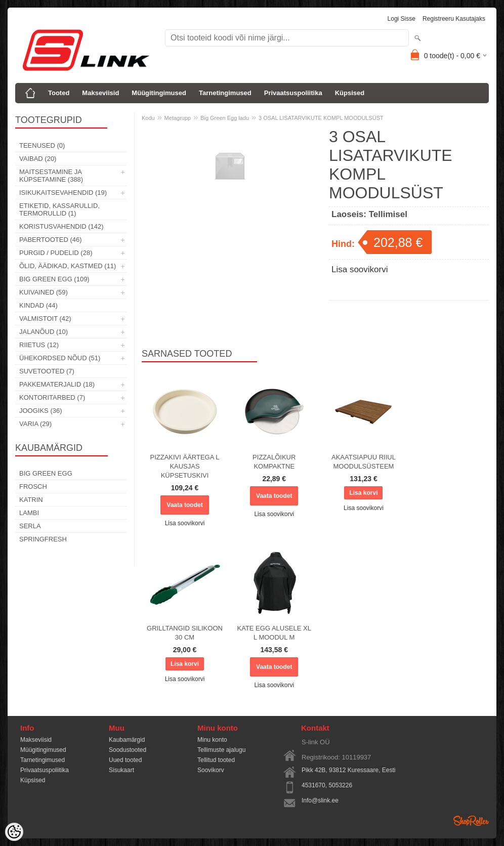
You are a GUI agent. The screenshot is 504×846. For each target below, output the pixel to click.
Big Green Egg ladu (225, 118)
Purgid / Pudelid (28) (56, 253)
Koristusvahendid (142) (61, 226)
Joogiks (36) (41, 411)
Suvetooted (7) (47, 371)
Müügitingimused (159, 93)
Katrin (31, 500)
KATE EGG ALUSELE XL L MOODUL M (274, 633)
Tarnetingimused (225, 93)
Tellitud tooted (216, 760)
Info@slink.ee (320, 800)
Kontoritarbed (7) (52, 397)
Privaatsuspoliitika (293, 93)
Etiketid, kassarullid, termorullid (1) (59, 209)
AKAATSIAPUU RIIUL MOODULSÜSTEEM (364, 462)
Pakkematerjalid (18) (57, 384)
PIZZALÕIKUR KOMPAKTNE (274, 462)
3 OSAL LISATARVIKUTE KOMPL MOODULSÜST (321, 118)
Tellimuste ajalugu (221, 750)
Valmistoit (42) (45, 319)
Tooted (59, 93)
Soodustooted (128, 750)
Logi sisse (402, 19)
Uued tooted (125, 760)
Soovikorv (211, 770)
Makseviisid (100, 93)
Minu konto (212, 740)
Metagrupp (178, 118)
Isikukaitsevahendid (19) (63, 193)
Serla (30, 526)
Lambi (29, 513)
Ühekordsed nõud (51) (60, 358)
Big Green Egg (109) (54, 279)
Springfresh (43, 539)
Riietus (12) (39, 345)
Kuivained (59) (44, 292)
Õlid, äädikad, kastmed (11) (68, 266)
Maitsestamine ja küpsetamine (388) (51, 176)
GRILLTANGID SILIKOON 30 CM (185, 633)
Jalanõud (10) (44, 332)
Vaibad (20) (38, 159)
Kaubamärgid (127, 740)
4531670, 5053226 (327, 785)
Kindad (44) (38, 305)
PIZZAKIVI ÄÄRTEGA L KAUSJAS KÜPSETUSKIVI (184, 466)
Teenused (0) (42, 145)
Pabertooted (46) (51, 240)
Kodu (148, 118)
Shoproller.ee (471, 821)
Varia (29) (35, 424)
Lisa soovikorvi (360, 269)
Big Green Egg (46, 473)
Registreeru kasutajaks (454, 19)
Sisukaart (121, 770)
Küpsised (350, 93)
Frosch (33, 487)
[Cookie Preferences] (14, 832)
